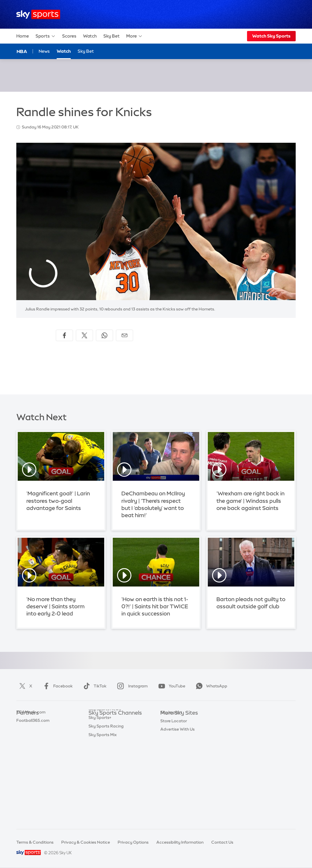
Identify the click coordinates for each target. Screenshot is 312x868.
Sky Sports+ (100, 799)
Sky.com (169, 722)
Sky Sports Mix (103, 816)
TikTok (94, 686)
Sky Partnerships (176, 765)
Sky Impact (171, 773)
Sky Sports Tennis (105, 773)
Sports (46, 36)
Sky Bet (111, 36)
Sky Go (167, 739)
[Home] (38, 14)
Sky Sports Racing (106, 807)
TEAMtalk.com (31, 739)
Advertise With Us (177, 790)
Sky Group (170, 747)
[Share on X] (84, 335)
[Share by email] (125, 335)
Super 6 (24, 730)
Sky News (170, 730)
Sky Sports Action (106, 782)
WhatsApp (210, 686)
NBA (22, 51)
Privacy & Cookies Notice (86, 842)
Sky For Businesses (178, 756)
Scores (69, 36)
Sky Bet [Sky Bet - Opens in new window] (86, 51)
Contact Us (222, 842)
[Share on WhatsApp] (104, 335)
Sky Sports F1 (101, 765)
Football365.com (33, 747)
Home (23, 36)
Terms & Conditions (35, 842)
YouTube (171, 686)
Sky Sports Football (107, 739)
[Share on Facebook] (64, 335)
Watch (90, 36)
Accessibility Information (180, 842)
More (134, 36)
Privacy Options (133, 842)
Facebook (57, 686)
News (44, 51)
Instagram (131, 686)
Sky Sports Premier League (114, 730)
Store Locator (174, 782)
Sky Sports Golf (103, 756)
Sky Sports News (105, 790)
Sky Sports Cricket (106, 747)
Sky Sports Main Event (110, 722)
